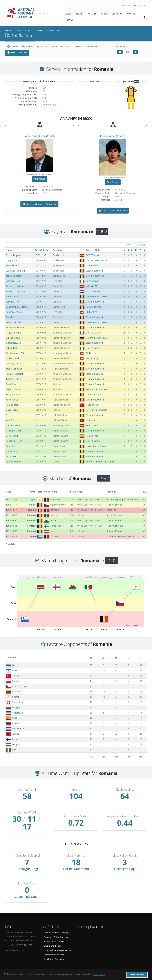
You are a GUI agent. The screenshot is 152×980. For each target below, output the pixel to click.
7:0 (71, 526)
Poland (16, 681)
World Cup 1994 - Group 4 (90, 499)
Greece (16, 665)
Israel (15, 670)
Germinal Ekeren (94, 394)
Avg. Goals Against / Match (125, 812)
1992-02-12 (11, 536)
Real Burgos (92, 436)
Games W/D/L (27, 812)
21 (91, 670)
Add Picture (39, 179)
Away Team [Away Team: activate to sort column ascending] (50, 492)
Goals (76, 790)
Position (57, 250)
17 (91, 676)
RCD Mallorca (93, 255)
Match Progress (61, 47)
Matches (42, 47)
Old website (124, 6)
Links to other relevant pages (57, 925)
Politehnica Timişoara (97, 389)
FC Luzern (91, 353)
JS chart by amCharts (135, 625)
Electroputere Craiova (97, 260)
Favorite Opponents (86, 47)
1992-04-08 (11, 531)
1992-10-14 (11, 510)
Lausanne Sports (94, 358)
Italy (14, 750)
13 (91, 691)
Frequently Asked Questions (57, 929)
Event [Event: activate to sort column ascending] (81, 492)
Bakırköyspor (92, 405)
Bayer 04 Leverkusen (96, 338)
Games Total (27, 790)
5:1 (71, 521)
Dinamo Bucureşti (95, 276)
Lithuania (17, 691)
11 (91, 734)
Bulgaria (16, 707)
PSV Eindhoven (93, 291)
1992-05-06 (11, 526)
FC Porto (90, 420)
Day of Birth (41, 250)
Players (28, 47)
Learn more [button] (99, 974)
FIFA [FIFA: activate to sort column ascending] (144, 492)
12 (91, 718)
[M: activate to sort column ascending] (91, 657)
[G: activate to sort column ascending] (141, 657)
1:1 (71, 505)
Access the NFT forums (54, 934)
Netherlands (18, 728)
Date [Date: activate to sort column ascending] (8, 492)
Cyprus (16, 697)
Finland (16, 739)
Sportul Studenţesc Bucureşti (100, 462)
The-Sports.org (49, 105)
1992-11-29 (11, 499)
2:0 (71, 515)
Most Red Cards (27, 876)
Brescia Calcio (93, 333)
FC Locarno (92, 312)
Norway (16, 723)
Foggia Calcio (93, 281)
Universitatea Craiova (96, 296)
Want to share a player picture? (58, 943)
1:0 (71, 510)
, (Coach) (39, 136)
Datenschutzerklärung (54, 947)
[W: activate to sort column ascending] (104, 657)
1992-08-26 (11, 515)
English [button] (139, 6)
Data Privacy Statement (54, 952)
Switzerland (18, 702)
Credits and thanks (52, 938)
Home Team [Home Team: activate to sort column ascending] (36, 492)
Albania (16, 734)
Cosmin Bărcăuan (27, 889)
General (13, 47)
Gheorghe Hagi (27, 861)
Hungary (16, 744)
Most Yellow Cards (125, 848)
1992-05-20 (11, 521)
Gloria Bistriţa (93, 265)
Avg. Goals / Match (76, 812)
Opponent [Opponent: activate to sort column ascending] (11, 657)
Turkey (16, 676)
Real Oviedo (92, 425)
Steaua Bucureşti (94, 271)
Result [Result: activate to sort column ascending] (72, 492)
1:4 (71, 499)
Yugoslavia (17, 713)
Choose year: (121, 46)
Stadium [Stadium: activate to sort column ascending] (111, 492)
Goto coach (39, 204)
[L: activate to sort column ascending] (128, 657)
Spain (15, 718)
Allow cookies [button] (137, 975)
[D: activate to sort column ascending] (116, 657)
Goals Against (125, 790)
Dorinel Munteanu (76, 861)
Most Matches (76, 848)
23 (91, 665)
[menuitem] (80, 577)
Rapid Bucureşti (94, 307)
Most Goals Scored (27, 848)
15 (91, 686)
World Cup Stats (17, 53)
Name (9, 250)
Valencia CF (92, 286)
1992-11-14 (11, 505)
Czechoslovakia (20, 686)
